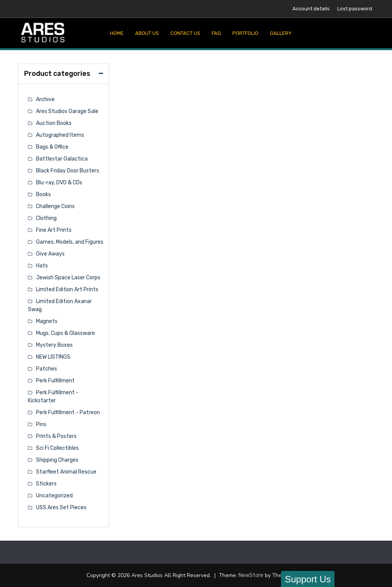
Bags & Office (52, 147)
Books (43, 194)
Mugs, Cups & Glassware (65, 333)
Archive (45, 99)
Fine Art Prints (54, 230)
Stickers (46, 484)
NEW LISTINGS (53, 357)
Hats (42, 266)
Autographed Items (60, 135)
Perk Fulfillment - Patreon (68, 412)
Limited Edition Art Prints (67, 289)
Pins (41, 424)
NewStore (251, 575)
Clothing (46, 218)
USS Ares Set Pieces (61, 507)
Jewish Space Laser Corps (68, 278)
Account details (311, 9)
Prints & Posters (56, 436)
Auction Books (54, 123)
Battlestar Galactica (62, 159)
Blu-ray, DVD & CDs (59, 183)
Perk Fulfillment (55, 381)
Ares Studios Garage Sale (67, 111)
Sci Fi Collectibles (57, 448)
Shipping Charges (57, 460)
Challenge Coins (55, 206)
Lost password (355, 9)
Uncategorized (54, 496)
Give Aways (50, 254)
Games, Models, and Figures (70, 242)
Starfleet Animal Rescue (66, 472)
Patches (47, 369)
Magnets (47, 321)
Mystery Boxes (54, 345)
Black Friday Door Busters (68, 171)
